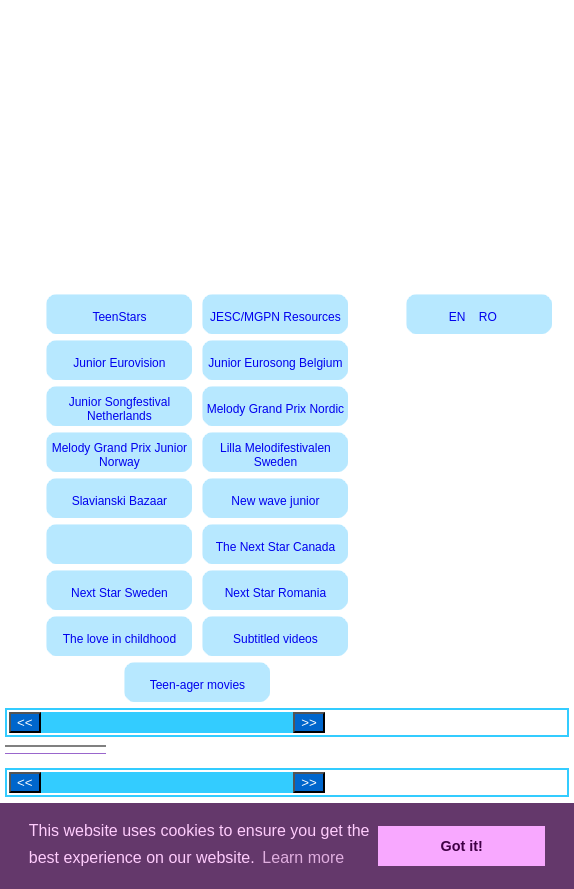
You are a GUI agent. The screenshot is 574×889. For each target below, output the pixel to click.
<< (25, 722)
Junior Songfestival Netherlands (119, 409)
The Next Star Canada (275, 547)
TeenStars (119, 317)
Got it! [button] (462, 846)
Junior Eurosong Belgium (275, 363)
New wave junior (275, 501)
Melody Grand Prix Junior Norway (119, 455)
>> (309, 722)
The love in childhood (119, 639)
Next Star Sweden (119, 593)
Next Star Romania (275, 593)
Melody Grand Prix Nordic (275, 409)
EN (457, 317)
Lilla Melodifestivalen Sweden (275, 455)
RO (488, 317)
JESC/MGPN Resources (275, 317)
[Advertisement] (287, 140)
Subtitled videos (275, 639)
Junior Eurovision (119, 363)
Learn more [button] (303, 857)
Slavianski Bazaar (119, 501)
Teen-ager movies (197, 685)
